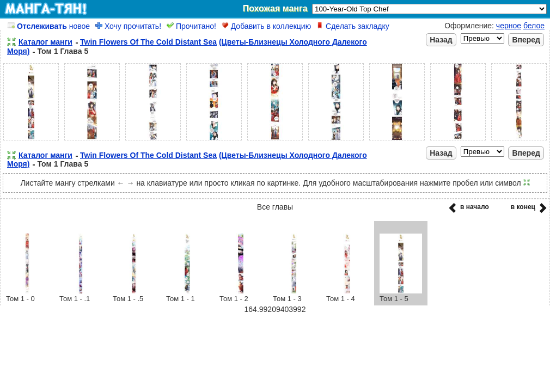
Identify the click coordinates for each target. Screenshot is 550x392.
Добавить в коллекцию (266, 26)
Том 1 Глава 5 (63, 51)
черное (509, 26)
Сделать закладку (353, 26)
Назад (441, 40)
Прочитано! (191, 26)
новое (49, 26)
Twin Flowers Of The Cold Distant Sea (148, 42)
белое (534, 26)
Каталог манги (45, 42)
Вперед (526, 40)
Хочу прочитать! (128, 26)
